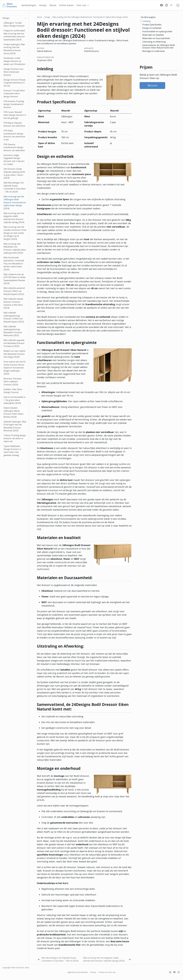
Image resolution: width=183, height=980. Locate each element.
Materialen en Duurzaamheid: (156, 38)
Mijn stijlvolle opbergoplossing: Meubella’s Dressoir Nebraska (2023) (13, 331)
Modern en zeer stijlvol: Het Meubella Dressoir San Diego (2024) (15, 354)
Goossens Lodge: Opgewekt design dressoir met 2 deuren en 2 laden (14, 160)
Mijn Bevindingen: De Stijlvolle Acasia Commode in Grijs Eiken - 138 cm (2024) (15, 187)
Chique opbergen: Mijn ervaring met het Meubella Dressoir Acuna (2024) (14, 49)
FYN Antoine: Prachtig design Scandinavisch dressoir (14, 104)
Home (39, 17)
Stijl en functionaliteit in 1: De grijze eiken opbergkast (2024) (15, 400)
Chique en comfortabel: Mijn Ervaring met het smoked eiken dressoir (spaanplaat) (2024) (14, 35)
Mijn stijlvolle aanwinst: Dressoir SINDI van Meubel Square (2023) (14, 291)
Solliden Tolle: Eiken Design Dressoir (13, 391)
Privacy (93, 972)
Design (6, 18)
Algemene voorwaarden (78, 972)
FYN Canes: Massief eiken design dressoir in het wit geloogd (15, 115)
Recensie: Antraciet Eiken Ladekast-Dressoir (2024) (12, 382)
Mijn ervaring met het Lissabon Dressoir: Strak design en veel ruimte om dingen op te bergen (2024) (15, 233)
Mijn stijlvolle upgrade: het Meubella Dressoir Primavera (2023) (14, 343)
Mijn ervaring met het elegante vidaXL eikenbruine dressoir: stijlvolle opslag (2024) (14, 218)
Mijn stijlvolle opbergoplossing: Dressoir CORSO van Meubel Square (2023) (14, 317)
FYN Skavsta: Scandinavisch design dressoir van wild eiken (14, 147)
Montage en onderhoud (153, 51)
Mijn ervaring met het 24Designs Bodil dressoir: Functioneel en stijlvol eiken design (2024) (15, 203)
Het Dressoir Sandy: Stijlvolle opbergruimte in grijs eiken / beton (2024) (14, 173)
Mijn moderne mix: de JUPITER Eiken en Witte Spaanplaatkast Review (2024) (15, 279)
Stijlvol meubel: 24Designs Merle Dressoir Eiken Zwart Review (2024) (13, 412)
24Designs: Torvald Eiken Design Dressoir (14, 24)
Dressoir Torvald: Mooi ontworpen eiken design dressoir (14, 93)
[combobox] (178, 5)
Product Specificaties (152, 25)
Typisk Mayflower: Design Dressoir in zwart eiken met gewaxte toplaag (12, 451)
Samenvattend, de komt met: (159, 46)
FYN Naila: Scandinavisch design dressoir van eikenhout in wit (14, 135)
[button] (83, 5)
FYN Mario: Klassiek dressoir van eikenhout (14, 124)
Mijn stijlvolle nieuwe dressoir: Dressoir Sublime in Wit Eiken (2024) (13, 303)
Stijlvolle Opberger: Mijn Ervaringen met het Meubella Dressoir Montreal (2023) (15, 426)
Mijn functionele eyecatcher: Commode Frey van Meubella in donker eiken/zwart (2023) (14, 264)
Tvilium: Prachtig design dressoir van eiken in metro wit (15, 438)
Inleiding (146, 21)
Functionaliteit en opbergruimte (157, 31)
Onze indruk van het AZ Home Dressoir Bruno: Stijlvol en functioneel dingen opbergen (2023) (15, 368)
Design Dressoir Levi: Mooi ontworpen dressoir (14, 72)
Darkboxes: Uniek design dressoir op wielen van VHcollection (14, 61)
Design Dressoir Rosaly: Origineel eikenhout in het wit (15, 83)
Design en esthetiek (152, 28)
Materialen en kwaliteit (153, 35)
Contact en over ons (107, 972)
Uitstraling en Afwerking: (154, 42)
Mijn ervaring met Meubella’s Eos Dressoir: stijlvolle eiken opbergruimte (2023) (15, 248)
